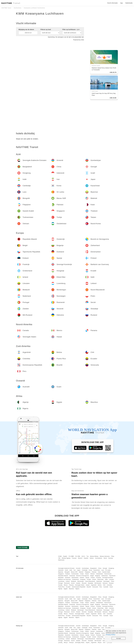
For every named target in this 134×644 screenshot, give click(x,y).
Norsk (105, 558)
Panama (71, 585)
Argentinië (94, 585)
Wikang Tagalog (66, 558)
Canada (60, 585)
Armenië (78, 568)
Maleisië (81, 572)
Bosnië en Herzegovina (83, 576)
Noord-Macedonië (90, 581)
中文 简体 (78, 556)
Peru (101, 587)
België (92, 576)
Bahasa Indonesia (105, 556)
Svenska (111, 558)
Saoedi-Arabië (106, 572)
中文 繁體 (71, 556)
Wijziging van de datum (26, 29)
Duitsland (68, 578)
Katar (99, 572)
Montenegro (81, 581)
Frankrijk (98, 578)
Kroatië (89, 579)
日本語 (60, 556)
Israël (66, 570)
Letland (68, 581)
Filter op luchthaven (71, 29)
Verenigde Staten (80, 585)
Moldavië (74, 581)
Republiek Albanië (63, 576)
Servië (73, 583)
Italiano (92, 558)
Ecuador (68, 587)
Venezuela (95, 587)
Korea (90, 570)
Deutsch (80, 558)
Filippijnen (88, 572)
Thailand (67, 574)
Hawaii (88, 585)
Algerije (60, 589)
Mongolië (67, 572)
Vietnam (93, 574)
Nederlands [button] (129, 3)
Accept (119, 638)
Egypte (66, 589)
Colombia (109, 585)
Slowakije (90, 583)
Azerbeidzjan (85, 568)
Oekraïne (105, 583)
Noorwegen (107, 581)
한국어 (83, 556)
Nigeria (77, 589)
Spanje (87, 578)
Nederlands (61, 560)
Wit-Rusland (98, 583)
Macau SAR (74, 572)
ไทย (88, 556)
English (65, 556)
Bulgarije (98, 576)
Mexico (66, 585)
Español (86, 558)
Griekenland (75, 579)
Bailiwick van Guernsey (64, 579)
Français (74, 558)
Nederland (99, 581)
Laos (103, 570)
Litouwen (112, 579)
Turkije (82, 574)
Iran (75, 570)
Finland (93, 578)
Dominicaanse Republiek (79, 587)
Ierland (94, 579)
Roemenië (67, 583)
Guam (111, 587)
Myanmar (61, 572)
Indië (71, 570)
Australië (106, 587)
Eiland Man (101, 579)
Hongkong (111, 568)
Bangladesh (94, 568)
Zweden (78, 583)
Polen (113, 581)
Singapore (61, 574)
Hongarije (83, 579)
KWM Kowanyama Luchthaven (40, 13)
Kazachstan (97, 570)
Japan (79, 570)
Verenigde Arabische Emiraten (66, 568)
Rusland (111, 583)
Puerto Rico (61, 587)
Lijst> (78, 29)
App (122, 3)
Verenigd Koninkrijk (108, 578)
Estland (82, 578)
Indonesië (61, 570)
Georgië (105, 568)
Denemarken (75, 578)
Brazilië (89, 587)
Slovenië (84, 583)
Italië (106, 579)
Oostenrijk (72, 576)
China (100, 568)
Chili (104, 585)
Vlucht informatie (112, 3)
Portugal (60, 583)
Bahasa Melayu (94, 556)
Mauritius (71, 589)
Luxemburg (61, 581)
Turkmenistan (75, 574)
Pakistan (94, 572)
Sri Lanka (108, 570)
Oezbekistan (100, 574)
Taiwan (87, 574)
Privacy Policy (111, 635)
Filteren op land (46, 29)
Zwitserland (105, 576)
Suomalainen (99, 558)
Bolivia (100, 585)
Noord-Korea (108, 574)
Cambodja (85, 570)
